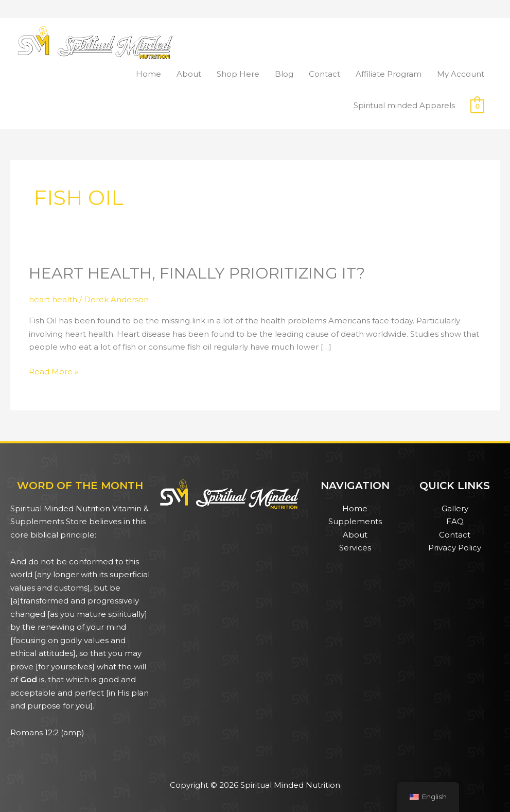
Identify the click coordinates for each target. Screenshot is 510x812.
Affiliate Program (389, 74)
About (189, 74)
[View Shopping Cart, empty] (477, 106)
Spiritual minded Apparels (404, 105)
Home (148, 74)
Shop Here (238, 74)
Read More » (54, 371)
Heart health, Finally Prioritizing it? (197, 273)
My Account (461, 74)
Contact (324, 74)
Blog (284, 74)
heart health (53, 299)
